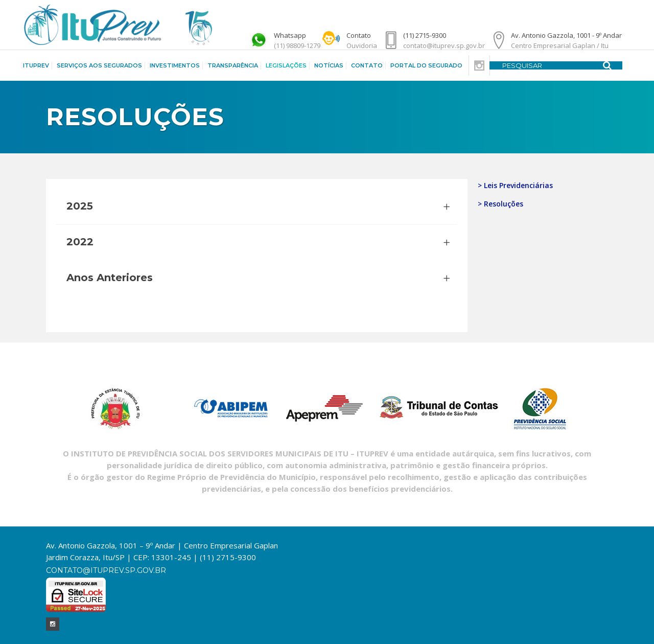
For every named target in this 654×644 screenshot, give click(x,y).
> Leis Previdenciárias (515, 185)
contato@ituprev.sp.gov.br (106, 570)
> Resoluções (500, 204)
